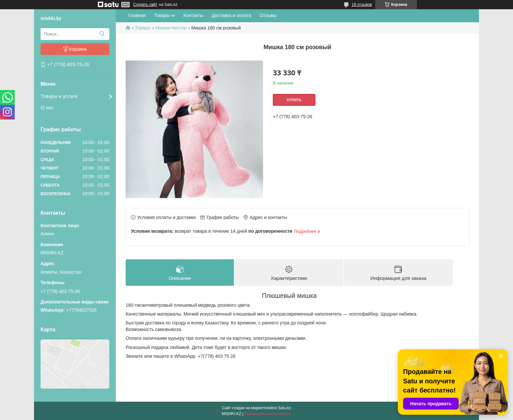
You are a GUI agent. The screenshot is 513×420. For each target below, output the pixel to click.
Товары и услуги (59, 96)
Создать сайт (145, 5)
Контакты (193, 15)
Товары (162, 15)
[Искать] (102, 34)
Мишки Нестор (171, 28)
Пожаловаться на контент (268, 414)
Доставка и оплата (231, 15)
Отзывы (268, 15)
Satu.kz (284, 408)
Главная (137, 15)
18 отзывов (362, 5)
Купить (294, 100)
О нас (47, 108)
